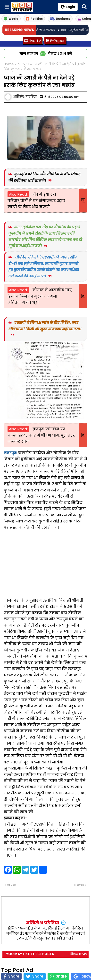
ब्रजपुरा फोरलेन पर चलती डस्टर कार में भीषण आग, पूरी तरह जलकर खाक (41, 435)
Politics (34, 19)
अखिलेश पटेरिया (43, 923)
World (11, 19)
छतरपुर (22, 64)
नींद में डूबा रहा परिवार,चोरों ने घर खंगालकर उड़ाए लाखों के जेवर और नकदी (36, 200)
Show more (79, 954)
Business (60, 19)
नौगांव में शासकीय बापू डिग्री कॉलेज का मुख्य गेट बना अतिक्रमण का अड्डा (40, 296)
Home (9, 64)
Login (68, 7)
